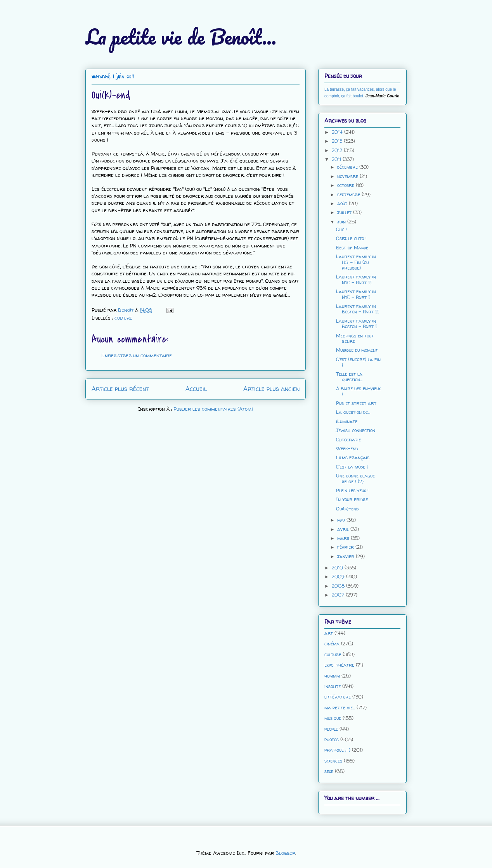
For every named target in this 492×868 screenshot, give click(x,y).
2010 (338, 568)
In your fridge (352, 499)
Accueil (196, 389)
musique (333, 718)
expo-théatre (339, 665)
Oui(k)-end (347, 509)
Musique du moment (357, 350)
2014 (338, 132)
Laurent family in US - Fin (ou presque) (356, 262)
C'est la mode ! (352, 467)
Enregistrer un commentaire (137, 355)
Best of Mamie (352, 248)
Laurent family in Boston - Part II (358, 309)
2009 (339, 577)
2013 (338, 141)
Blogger (285, 853)
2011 (337, 159)
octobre (346, 185)
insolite (333, 686)
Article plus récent (120, 389)
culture (123, 318)
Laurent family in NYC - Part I (356, 294)
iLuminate (347, 421)
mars (344, 538)
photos (332, 739)
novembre (348, 176)
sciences (333, 761)
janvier (346, 556)
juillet (345, 212)
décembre (348, 167)
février (346, 547)
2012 (338, 150)
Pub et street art (356, 403)
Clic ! (341, 229)
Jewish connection (356, 430)
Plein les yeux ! (352, 490)
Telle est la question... (349, 377)
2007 (339, 595)
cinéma (332, 644)
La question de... (353, 412)
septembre (349, 195)
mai (342, 520)
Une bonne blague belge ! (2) (355, 478)
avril (344, 529)
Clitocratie (348, 440)
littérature (338, 697)
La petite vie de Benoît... (181, 37)
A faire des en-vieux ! (358, 391)
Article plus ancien (271, 389)
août (343, 203)
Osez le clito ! (351, 238)
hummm (332, 676)
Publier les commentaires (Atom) (213, 409)
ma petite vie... (340, 708)
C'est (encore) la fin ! (358, 362)
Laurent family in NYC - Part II (356, 279)
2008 (339, 586)
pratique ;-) (337, 750)
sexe (329, 771)
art (329, 633)
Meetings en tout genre (355, 338)
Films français (353, 457)
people (331, 729)
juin (342, 222)
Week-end (347, 449)
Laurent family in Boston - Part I (357, 324)
